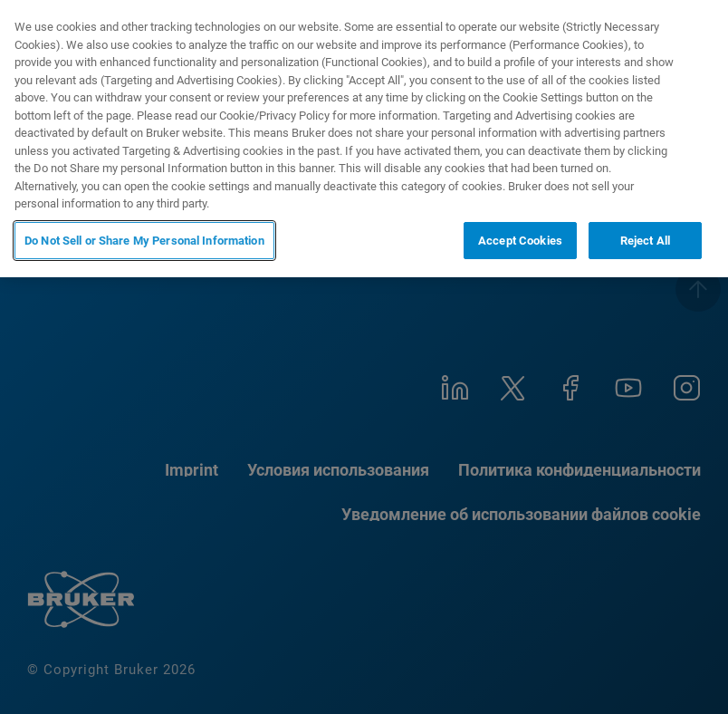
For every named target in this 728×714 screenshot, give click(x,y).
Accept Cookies (520, 241)
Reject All (645, 241)
